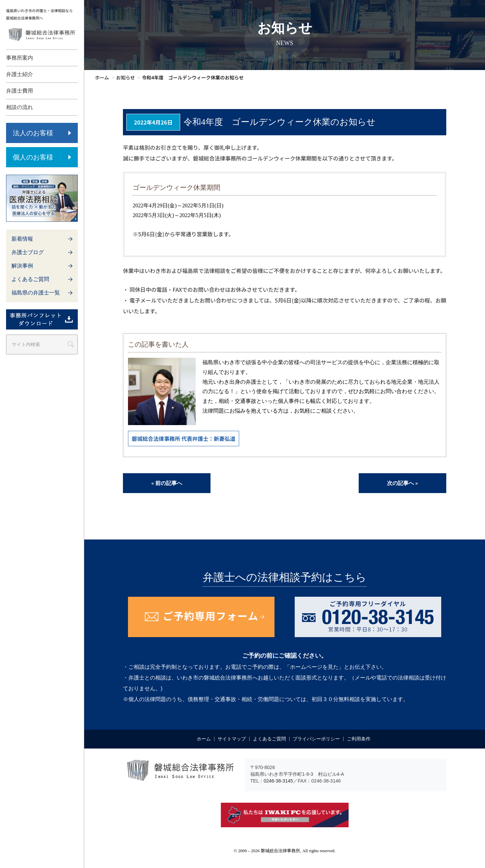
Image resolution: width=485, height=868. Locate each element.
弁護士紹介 (20, 74)
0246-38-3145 (278, 781)
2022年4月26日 (153, 122)
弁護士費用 (20, 91)
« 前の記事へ (167, 483)
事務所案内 (20, 58)
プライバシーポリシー (316, 739)
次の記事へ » (402, 483)
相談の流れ (20, 107)
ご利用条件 (359, 739)
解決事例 (22, 266)
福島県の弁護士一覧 (36, 293)
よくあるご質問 (30, 279)
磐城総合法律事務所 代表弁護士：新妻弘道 (184, 439)
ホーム (204, 739)
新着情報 (22, 239)
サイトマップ (232, 739)
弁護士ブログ (28, 252)
